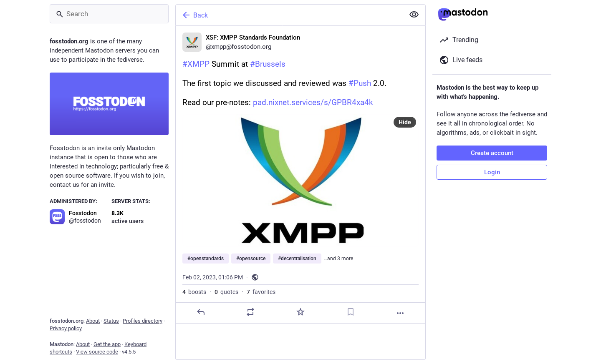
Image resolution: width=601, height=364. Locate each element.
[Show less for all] (414, 15)
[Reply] (201, 312)
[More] (400, 313)
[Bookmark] (351, 312)
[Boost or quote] (250, 312)
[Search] (109, 14)
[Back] (289, 15)
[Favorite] (300, 312)
